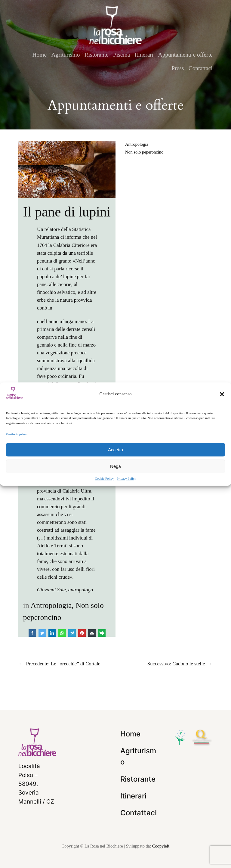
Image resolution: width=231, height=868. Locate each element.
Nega (115, 466)
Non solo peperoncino (144, 152)
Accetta (115, 450)
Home (40, 55)
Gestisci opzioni (17, 434)
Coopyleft (161, 846)
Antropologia (51, 605)
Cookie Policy (104, 478)
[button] (222, 394)
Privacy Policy (126, 478)
